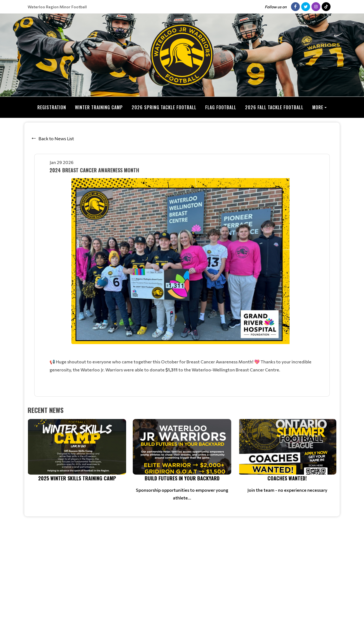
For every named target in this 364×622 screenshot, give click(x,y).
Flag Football (221, 107)
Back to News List (56, 138)
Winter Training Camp (99, 107)
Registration (52, 107)
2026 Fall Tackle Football (274, 107)
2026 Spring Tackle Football (164, 107)
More (318, 107)
